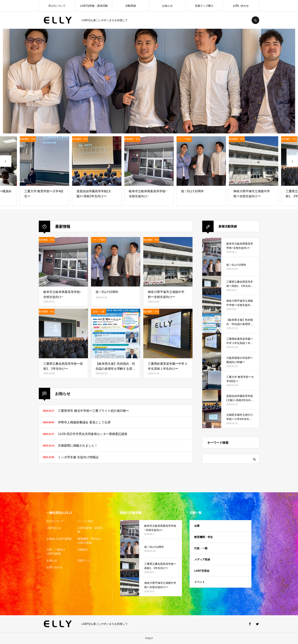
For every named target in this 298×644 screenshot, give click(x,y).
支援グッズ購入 (204, 6)
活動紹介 (83, 550)
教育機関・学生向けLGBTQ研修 (90, 541)
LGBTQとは (54, 528)
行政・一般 (201, 548)
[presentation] (6, 161)
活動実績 (131, 6)
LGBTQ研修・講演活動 (94, 6)
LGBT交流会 (202, 571)
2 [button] (151, 127)
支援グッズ (84, 560)
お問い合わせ (241, 6)
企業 (197, 526)
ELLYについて (57, 6)
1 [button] (147, 127)
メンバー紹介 (86, 521)
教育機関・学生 (204, 537)
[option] (149, 81)
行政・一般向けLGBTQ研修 (56, 552)
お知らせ (167, 6)
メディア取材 (202, 559)
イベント (200, 582)
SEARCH (255, 20)
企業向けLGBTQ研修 (59, 539)
